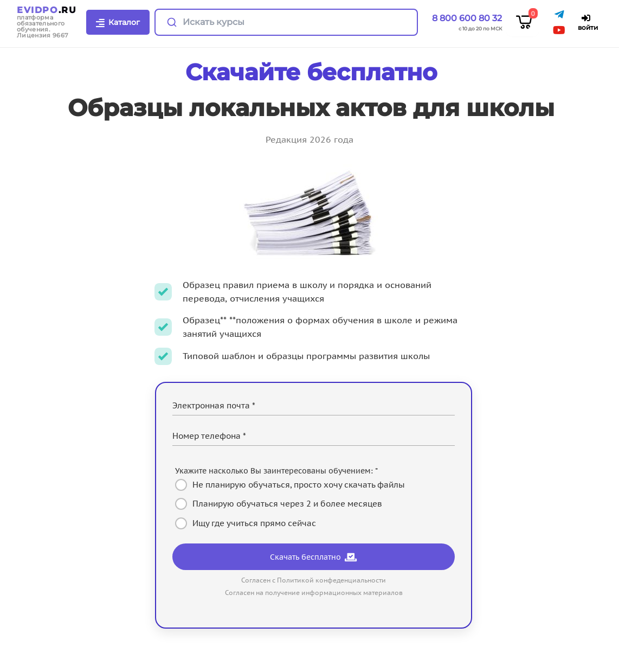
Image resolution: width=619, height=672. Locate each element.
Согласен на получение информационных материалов (314, 593)
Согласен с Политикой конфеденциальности (314, 580)
